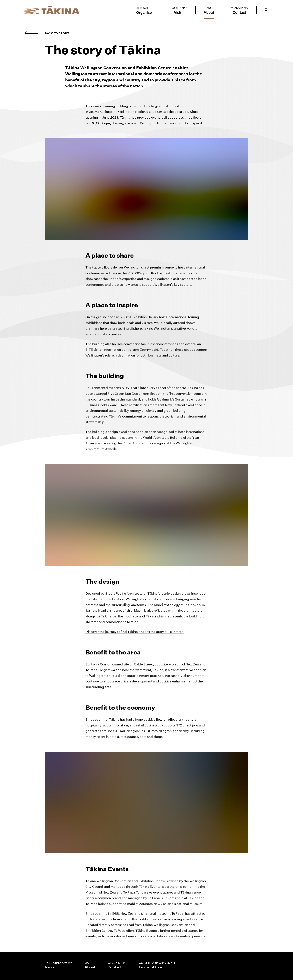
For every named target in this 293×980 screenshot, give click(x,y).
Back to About (57, 34)
